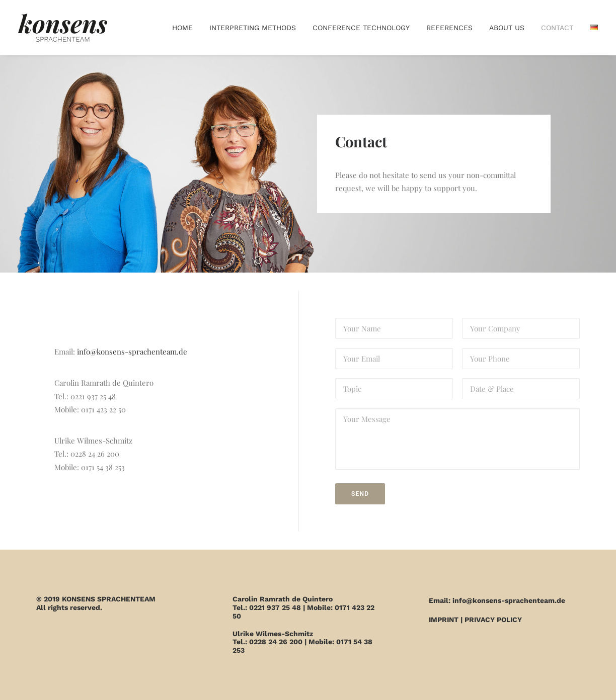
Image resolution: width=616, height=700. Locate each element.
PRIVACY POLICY (493, 620)
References (449, 28)
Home (182, 28)
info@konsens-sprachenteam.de (132, 352)
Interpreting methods (253, 28)
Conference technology (361, 28)
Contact (557, 28)
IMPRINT (444, 620)
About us (507, 28)
